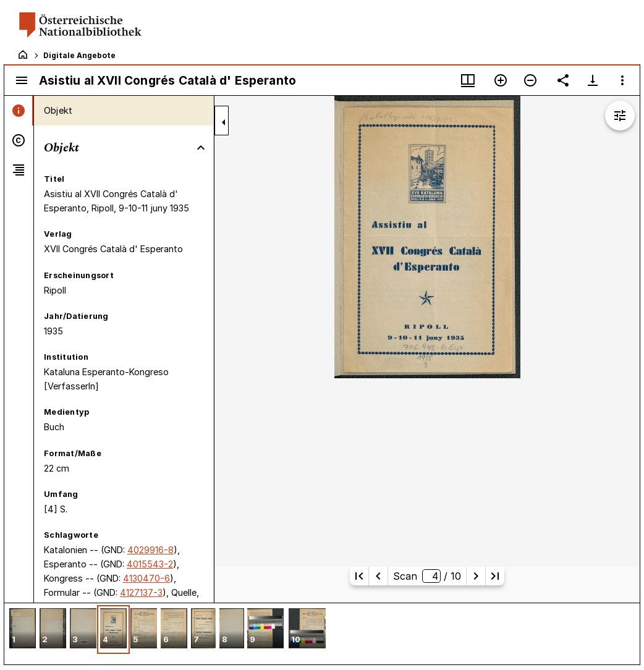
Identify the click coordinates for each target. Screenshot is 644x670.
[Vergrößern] (501, 80)
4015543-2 (150, 564)
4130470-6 (146, 578)
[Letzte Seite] (495, 576)
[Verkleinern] (530, 80)
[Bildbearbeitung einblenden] (620, 116)
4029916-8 (150, 550)
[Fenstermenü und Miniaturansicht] (468, 80)
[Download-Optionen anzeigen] (593, 80)
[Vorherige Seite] (378, 576)
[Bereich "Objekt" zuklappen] (201, 148)
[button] (23, 630)
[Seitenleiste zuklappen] (224, 122)
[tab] (19, 111)
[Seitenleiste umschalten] (22, 80)
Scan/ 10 (427, 576)
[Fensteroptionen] (622, 80)
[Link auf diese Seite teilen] (563, 80)
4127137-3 (141, 592)
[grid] (322, 634)
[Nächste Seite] (476, 576)
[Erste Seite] (359, 576)
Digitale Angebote (79, 55)
